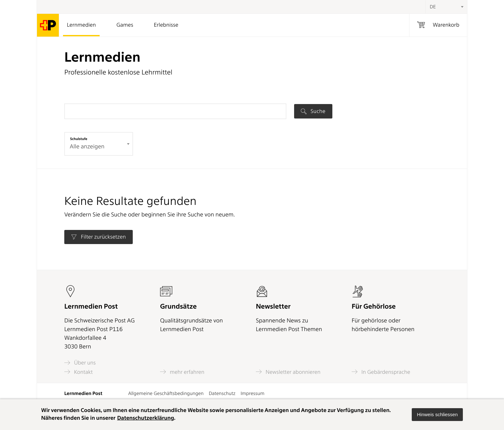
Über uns (80, 363)
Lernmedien (81, 25)
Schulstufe (79, 139)
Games (125, 25)
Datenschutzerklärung (145, 418)
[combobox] (446, 7)
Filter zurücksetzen (98, 237)
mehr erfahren (182, 372)
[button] (437, 415)
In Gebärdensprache (381, 372)
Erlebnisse (166, 25)
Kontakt (78, 372)
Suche (313, 111)
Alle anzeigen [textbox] (87, 147)
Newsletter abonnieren (288, 372)
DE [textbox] (433, 7)
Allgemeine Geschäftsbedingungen (166, 393)
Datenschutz (222, 393)
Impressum (252, 393)
